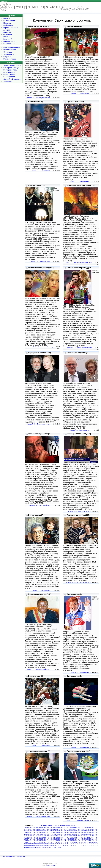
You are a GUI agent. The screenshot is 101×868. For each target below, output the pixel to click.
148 (28, 841)
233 (82, 834)
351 (42, 828)
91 (35, 844)
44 (55, 846)
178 (90, 837)
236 (73, 834)
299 (42, 831)
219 (48, 836)
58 (27, 846)
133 (71, 841)
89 (39, 844)
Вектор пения (45, 590)
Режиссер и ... (84, 430)
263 (71, 832)
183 (76, 837)
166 (51, 839)
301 (37, 831)
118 (40, 842)
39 (65, 846)
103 (82, 842)
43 (57, 846)
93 (31, 844)
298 (45, 831)
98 (95, 842)
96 (25, 844)
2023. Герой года (44, 505)
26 (91, 846)
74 (69, 844)
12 (45, 847)
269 (54, 832)
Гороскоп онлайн (10, 28)
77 (63, 844)
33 (78, 846)
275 (37, 832)
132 (73, 841)
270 (51, 832)
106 (73, 842)
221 (42, 836)
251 (31, 834)
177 (93, 837)
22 (25, 847)
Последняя (41, 825)
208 (79, 836)
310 (85, 829)
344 (62, 828)
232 (85, 834)
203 (93, 836)
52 (39, 846)
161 (65, 839)
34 (75, 846)
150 (96, 839)
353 (37, 828)
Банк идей (8, 39)
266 (62, 832)
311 (82, 829)
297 (48, 831)
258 (85, 832)
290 (68, 831)
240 (62, 834)
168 (45, 839)
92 (33, 844)
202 (96, 836)
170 (40, 839)
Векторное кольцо (11, 68)
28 (88, 846)
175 (26, 839)
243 (54, 834)
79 (59, 844)
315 (71, 829)
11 (47, 847)
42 (59, 846)
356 (28, 828)
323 (48, 829)
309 (88, 829)
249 (37, 834)
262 (73, 832)
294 (56, 831)
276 (34, 832)
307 (93, 829)
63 (91, 844)
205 (88, 836)
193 (48, 837)
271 (48, 832)
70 (78, 844)
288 (73, 831)
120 (34, 842)
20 (29, 847)
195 (42, 837)
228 (96, 834)
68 (81, 844)
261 (76, 832)
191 (54, 837)
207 (82, 836)
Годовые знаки (10, 50)
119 (37, 842)
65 (88, 844)
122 (28, 842)
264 (68, 832)
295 (54, 831)
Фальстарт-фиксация (43, 98)
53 (37, 846)
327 (37, 829)
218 (51, 836)
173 (31, 839)
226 (28, 836)
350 (45, 828)
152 (90, 839)
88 (41, 844)
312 (79, 829)
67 (83, 844)
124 (96, 841)
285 (82, 831)
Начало (72, 825)
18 (33, 847)
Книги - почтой (9, 74)
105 (76, 842)
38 (67, 846)
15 (39, 847)
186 (68, 837)
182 (79, 837)
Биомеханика (84, 94)
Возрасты (7, 57)
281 (93, 831)
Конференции (9, 44)
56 (31, 846)
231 (88, 834)
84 (49, 844)
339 (76, 828)
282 (90, 831)
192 (51, 837)
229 (93, 834)
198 (34, 837)
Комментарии (9, 21)
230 (90, 834)
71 (75, 844)
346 (56, 828)
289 (71, 831)
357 (26, 828)
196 (40, 837)
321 (54, 829)
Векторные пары (10, 70)
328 (34, 829)
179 (88, 837)
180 (85, 837)
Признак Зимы (84, 182)
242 (56, 834)
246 (45, 834)
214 (62, 836)
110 (62, 842)
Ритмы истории (10, 59)
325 (42, 829)
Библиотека (8, 25)
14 (41, 847)
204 (90, 836)
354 (34, 828)
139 (54, 841)
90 (37, 844)
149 (26, 841)
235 (76, 834)
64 (90, 844)
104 (79, 842)
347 (54, 828)
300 (40, 831)
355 (31, 828)
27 (90, 846)
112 (56, 842)
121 (31, 842)
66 (86, 844)
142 (45, 841)
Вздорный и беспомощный (83, 263)
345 (59, 828)
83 (51, 844)
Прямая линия (9, 41)
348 (51, 828)
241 (59, 834)
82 (53, 844)
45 (53, 846)
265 (65, 832)
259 (82, 832)
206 (85, 836)
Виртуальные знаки (12, 47)
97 (97, 842)
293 (59, 831)
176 (96, 837)
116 (45, 842)
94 (29, 844)
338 (79, 828)
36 (71, 846)
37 (69, 846)
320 (56, 829)
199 (31, 837)
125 (93, 841)
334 (90, 828)
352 (40, 828)
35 (73, 846)
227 (26, 836)
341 (71, 828)
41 (61, 846)
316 (68, 829)
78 (61, 844)
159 (71, 839)
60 (98, 844)
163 (59, 839)
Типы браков (9, 54)
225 (31, 836)
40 (63, 846)
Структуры (8, 52)
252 (28, 834)
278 (28, 832)
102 (85, 842)
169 (42, 839)
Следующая (52, 825)
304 (28, 831)
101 (88, 842)
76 (65, 844)
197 (37, 837)
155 (82, 839)
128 (85, 841)
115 (48, 842)
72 (73, 844)
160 (68, 839)
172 (34, 839)
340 (73, 828)
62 (94, 844)
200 (28, 837)
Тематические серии (12, 65)
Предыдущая (63, 825)
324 (45, 829)
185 (71, 837)
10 (49, 847)
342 (68, 828)
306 (96, 829)
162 (62, 839)
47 (49, 846)
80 (57, 844)
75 (67, 844)
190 (56, 837)
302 (34, 831)
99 (93, 842)
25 (94, 846)
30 (83, 846)
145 (37, 841)
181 (82, 837)
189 (59, 837)
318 (62, 829)
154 (85, 839)
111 (59, 842)
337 (82, 828)
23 (98, 846)
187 (65, 837)
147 (31, 841)
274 (40, 832)
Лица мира (8, 81)
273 (42, 832)
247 (42, 834)
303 (31, 831)
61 (96, 844)
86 (45, 844)
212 (68, 836)
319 (59, 829)
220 (45, 836)
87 (43, 844)
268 (56, 832)
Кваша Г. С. (30, 98)
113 (54, 842)
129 (82, 841)
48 (47, 846)
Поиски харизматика (43, 670)
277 (31, 832)
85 (47, 844)
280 (96, 831)
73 (71, 844)
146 (34, 841)
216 (56, 836)
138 (56, 841)
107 (71, 842)
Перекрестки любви (43, 424)
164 (56, 839)
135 (65, 841)
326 (40, 829)
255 (93, 832)
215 (59, 836)
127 (88, 841)
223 (37, 836)
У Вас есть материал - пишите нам (13, 856)
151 (93, 839)
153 (88, 839)
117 (42, 842)
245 (48, 834)
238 (68, 834)
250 (34, 834)
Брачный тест (9, 77)
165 (54, 839)
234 (79, 834)
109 (65, 842)
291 (65, 831)
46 (51, 846)
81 (55, 844)
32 (79, 846)
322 (51, 829)
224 (34, 836)
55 (33, 846)
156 (79, 839)
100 (90, 842)
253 (26, 834)
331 (26, 829)
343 (65, 828)
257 (88, 832)
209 (76, 836)
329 (31, 829)
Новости (7, 18)
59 (25, 846)
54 (35, 846)
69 (79, 844)
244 (51, 834)
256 (90, 832)
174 (28, 839)
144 (40, 841)
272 (45, 832)
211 (71, 836)
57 (29, 846)
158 (73, 839)
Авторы (7, 30)
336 (85, 828)
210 (73, 836)
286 (79, 831)
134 (68, 841)
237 (71, 834)
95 (27, 844)
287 (76, 831)
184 (73, 837)
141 (48, 841)
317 (65, 829)
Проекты (7, 32)
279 (26, 832)
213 (65, 836)
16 (37, 847)
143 (42, 841)
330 (28, 829)
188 (62, 837)
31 (81, 846)
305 (26, 831)
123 (26, 842)
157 (76, 839)
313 (76, 829)
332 (96, 828)
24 (96, 846)
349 (48, 828)
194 (45, 837)
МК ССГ (7, 37)
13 (43, 847)
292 (62, 831)
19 (31, 847)
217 (54, 836)
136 (62, 841)
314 (73, 829)
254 (96, 832)
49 (45, 846)
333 (93, 828)
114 (51, 842)
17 (35, 847)
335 (88, 828)
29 (86, 846)
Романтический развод (46, 347)
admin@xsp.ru (52, 865)
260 (79, 832)
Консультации (9, 72)
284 (85, 831)
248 (40, 834)
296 (51, 831)
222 (40, 836)
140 (51, 841)
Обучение (8, 34)
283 (88, 831)
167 (48, 839)
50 (43, 846)
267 (59, 832)
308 (90, 829)
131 (76, 841)
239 (65, 834)
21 (27, 847)
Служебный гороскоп (12, 79)
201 (26, 837)
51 (41, 846)
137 (59, 841)
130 (79, 841)
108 (68, 842)
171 (37, 839)
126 (90, 841)
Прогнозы (7, 23)
